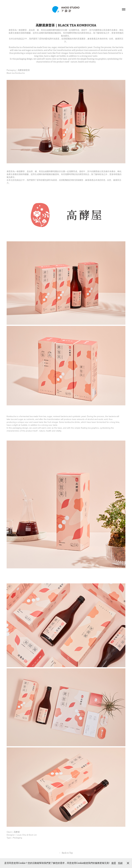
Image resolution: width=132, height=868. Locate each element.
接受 (114, 863)
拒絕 (120, 863)
